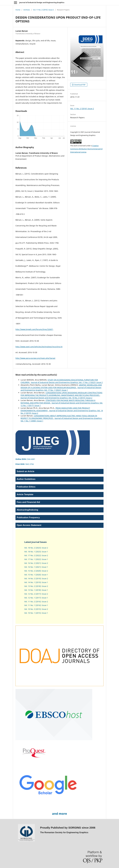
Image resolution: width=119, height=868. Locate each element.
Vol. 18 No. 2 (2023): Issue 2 (36, 548)
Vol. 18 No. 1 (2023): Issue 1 (36, 552)
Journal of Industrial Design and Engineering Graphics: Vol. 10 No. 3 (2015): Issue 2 (56, 398)
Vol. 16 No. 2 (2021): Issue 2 (36, 563)
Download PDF (80, 85)
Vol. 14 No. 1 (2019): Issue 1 (36, 582)
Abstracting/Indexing (27, 510)
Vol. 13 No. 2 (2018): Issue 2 (36, 586)
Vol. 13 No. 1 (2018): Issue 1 (36, 590)
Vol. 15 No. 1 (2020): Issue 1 (36, 575)
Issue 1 (45, 598)
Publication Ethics (26, 487)
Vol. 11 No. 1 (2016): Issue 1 (36, 605)
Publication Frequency (28, 518)
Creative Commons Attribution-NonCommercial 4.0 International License (86, 149)
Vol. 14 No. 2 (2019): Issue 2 (36, 578)
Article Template (25, 494)
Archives (27, 10)
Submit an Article (26, 471)
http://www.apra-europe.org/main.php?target (35, 358)
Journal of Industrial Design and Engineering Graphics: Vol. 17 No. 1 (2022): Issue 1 (61, 389)
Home (18, 10)
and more (59, 814)
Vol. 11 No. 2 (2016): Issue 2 (43, 10)
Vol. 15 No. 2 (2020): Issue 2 (36, 571)
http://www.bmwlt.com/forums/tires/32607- (34, 329)
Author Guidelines (26, 479)
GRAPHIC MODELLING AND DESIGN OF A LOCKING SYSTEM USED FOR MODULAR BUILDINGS (61, 386)
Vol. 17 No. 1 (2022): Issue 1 (36, 559)
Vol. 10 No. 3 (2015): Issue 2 (36, 609)
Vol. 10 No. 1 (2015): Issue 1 (36, 613)
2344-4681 (25, 459)
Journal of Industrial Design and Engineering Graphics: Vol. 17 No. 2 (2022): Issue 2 (67, 382)
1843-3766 (25, 464)
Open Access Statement (29, 525)
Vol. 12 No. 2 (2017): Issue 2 (36, 594)
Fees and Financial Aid (28, 502)
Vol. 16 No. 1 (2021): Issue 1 (36, 567)
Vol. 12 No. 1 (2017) (33, 598)
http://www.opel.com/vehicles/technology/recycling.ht (39, 347)
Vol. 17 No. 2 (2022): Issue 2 (36, 555)
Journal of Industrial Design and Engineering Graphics (42, 2)
